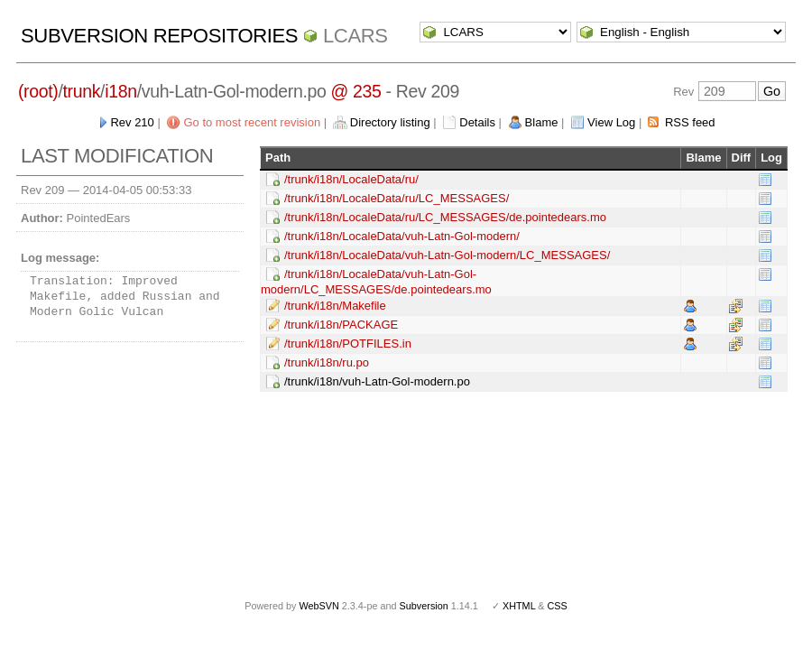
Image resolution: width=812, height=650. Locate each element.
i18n (120, 91)
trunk (82, 91)
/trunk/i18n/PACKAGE (341, 325)
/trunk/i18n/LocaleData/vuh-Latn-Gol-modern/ (402, 236)
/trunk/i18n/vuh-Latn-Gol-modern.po (377, 381)
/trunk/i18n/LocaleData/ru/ (351, 179)
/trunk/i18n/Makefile (335, 306)
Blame (542, 122)
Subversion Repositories (159, 36)
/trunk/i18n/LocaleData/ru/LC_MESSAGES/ (397, 198)
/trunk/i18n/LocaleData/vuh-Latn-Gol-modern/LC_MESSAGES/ (447, 255)
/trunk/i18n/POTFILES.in (348, 344)
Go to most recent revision (252, 122)
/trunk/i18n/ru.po (327, 362)
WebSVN (318, 606)
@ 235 (356, 91)
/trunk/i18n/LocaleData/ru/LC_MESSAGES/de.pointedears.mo (445, 217)
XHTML (519, 606)
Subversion (424, 606)
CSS (558, 606)
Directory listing (390, 122)
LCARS (355, 36)
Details (477, 122)
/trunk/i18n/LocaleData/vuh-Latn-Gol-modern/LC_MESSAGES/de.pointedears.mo (376, 282)
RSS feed (690, 122)
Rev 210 (132, 122)
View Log (611, 122)
